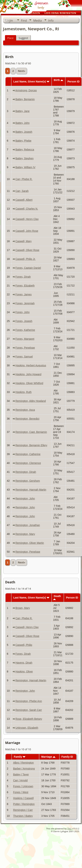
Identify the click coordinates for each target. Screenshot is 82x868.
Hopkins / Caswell (23, 798)
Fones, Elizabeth (25, 286)
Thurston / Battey (23, 816)
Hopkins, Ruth (23, 392)
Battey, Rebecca (25, 150)
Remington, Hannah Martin (31, 490)
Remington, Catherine (28, 454)
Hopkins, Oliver (24, 672)
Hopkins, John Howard (28, 374)
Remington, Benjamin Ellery (31, 445)
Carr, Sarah (22, 191)
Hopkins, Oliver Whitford (29, 383)
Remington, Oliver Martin (30, 543)
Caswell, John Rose (27, 231)
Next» (22, 71)
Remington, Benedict (27, 419)
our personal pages (15, 16)
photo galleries (41, 16)
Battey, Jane (22, 111)
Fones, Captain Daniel (28, 268)
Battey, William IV (25, 167)
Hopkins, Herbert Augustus (31, 365)
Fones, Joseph (24, 321)
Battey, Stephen (24, 158)
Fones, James (23, 294)
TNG (69, 829)
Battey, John (22, 123)
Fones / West (21, 792)
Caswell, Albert (24, 200)
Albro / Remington (23, 763)
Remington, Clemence (28, 463)
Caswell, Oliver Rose (27, 250)
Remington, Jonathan (28, 525)
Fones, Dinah (23, 277)
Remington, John (25, 499)
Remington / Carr (23, 810)
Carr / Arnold (20, 780)
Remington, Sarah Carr (29, 710)
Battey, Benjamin (25, 99)
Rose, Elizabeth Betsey (29, 719)
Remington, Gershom (28, 481)
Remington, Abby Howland (30, 401)
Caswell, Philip (24, 645)
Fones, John (22, 312)
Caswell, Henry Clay (27, 219)
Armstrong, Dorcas (26, 90)
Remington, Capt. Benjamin (31, 432)
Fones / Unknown (23, 786)
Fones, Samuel (24, 357)
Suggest (23, 38)
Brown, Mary (23, 608)
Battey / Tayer (21, 774)
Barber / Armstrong (24, 769)
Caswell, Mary (23, 241)
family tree (62, 16)
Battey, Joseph (24, 132)
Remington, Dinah (26, 472)
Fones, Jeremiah (25, 303)
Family (20, 757)
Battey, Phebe (23, 141)
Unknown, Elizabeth (27, 728)
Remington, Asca (25, 410)
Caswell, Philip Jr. (25, 259)
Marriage (48, 757)
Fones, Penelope (25, 348)
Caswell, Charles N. (27, 209)
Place (10, 38)
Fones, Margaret (25, 339)
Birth (59, 80)
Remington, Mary (25, 534)
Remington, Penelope (28, 552)
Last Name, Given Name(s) (31, 82)
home (6, 21)
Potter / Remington (24, 804)
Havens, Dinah (24, 663)
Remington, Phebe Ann (29, 701)
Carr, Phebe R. (24, 179)
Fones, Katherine (25, 330)
